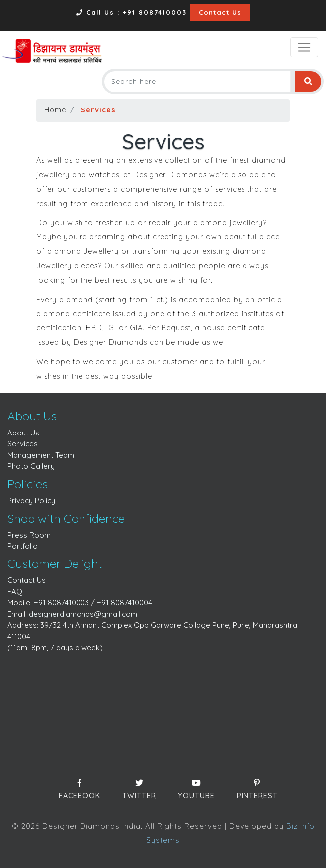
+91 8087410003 (61, 602)
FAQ (15, 592)
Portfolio (23, 546)
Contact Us (220, 12)
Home (55, 110)
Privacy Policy (31, 500)
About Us (23, 433)
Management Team (41, 455)
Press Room (29, 535)
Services (23, 444)
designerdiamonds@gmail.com (83, 614)
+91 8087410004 (124, 602)
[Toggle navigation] (304, 47)
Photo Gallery (31, 466)
